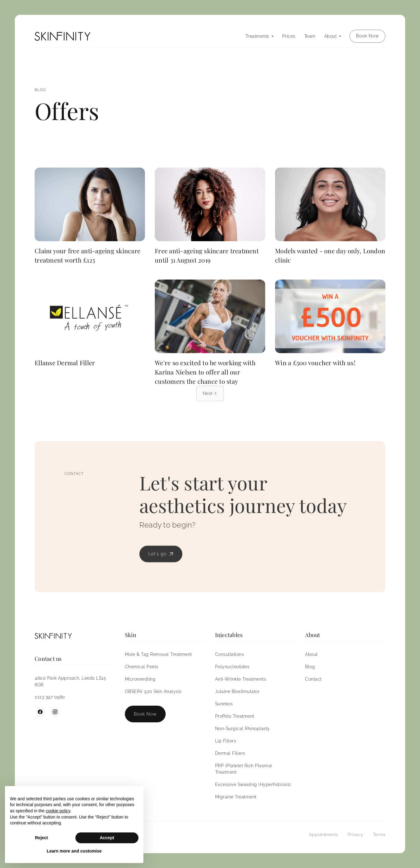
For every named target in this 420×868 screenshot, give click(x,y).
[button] (259, 36)
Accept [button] (107, 838)
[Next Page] (210, 393)
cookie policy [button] (58, 811)
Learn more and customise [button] (74, 851)
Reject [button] (41, 838)
